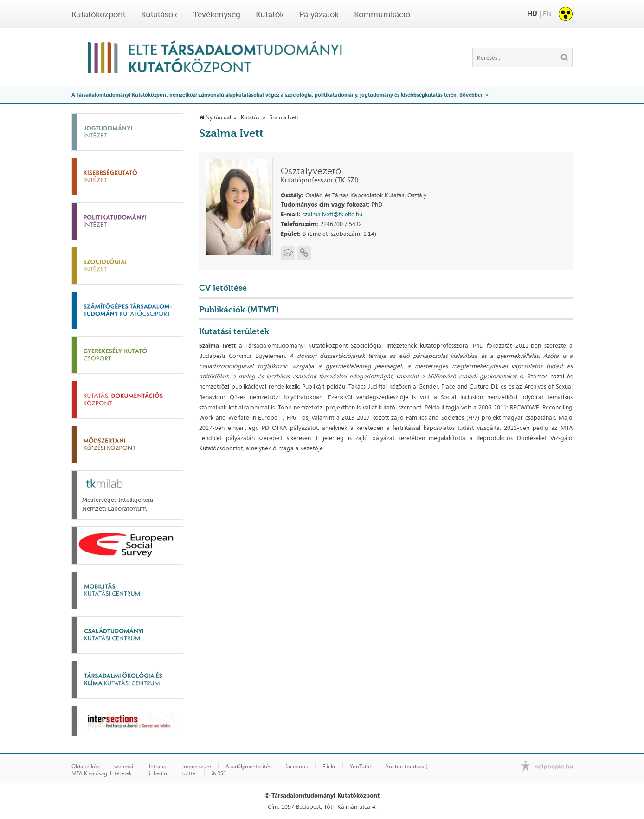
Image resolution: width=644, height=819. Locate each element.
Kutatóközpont (99, 14)
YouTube (360, 767)
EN (547, 14)
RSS (219, 773)
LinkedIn (157, 773)
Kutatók (270, 14)
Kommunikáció (382, 14)
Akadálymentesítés (248, 767)
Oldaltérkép (86, 767)
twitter (189, 773)
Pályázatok (319, 14)
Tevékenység (217, 14)
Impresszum (197, 767)
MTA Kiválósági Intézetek (102, 773)
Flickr (329, 767)
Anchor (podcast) (406, 767)
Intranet (158, 767)
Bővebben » (474, 94)
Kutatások (159, 14)
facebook (297, 767)
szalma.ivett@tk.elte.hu (332, 214)
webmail (124, 767)
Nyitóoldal (215, 117)
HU (532, 14)
